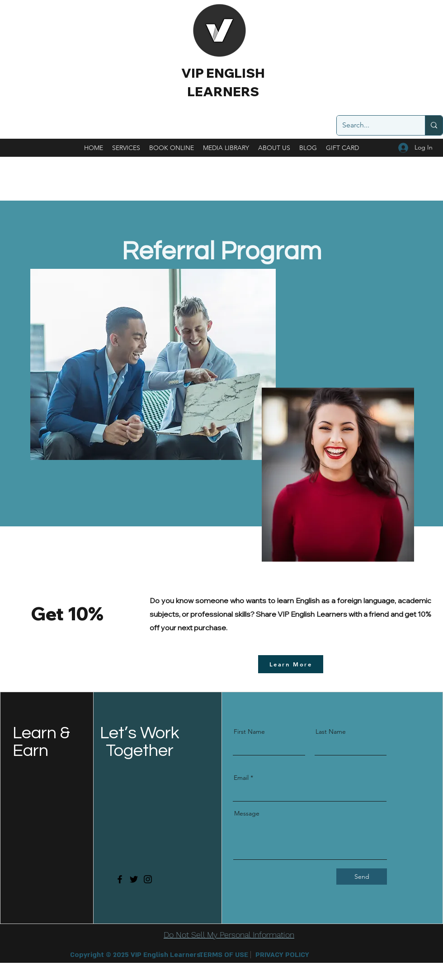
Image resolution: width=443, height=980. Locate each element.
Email (241, 778)
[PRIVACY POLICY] (282, 955)
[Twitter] (134, 879)
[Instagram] (148, 879)
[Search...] (374, 125)
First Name (249, 731)
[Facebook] (120, 879)
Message (247, 813)
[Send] (362, 877)
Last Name (331, 731)
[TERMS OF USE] (224, 955)
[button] (132, 955)
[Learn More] (291, 664)
